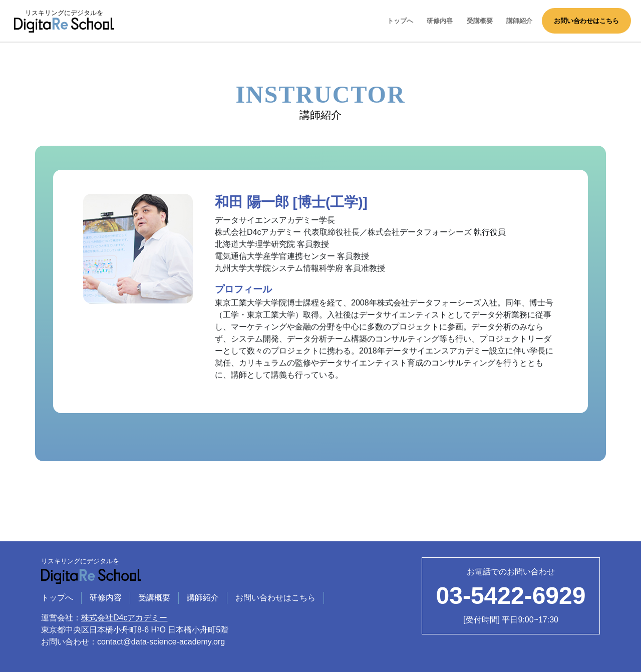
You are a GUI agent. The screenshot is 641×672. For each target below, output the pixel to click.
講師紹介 (519, 21)
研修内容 (440, 21)
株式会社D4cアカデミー (124, 618)
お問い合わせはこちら (586, 21)
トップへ (400, 21)
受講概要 (480, 21)
